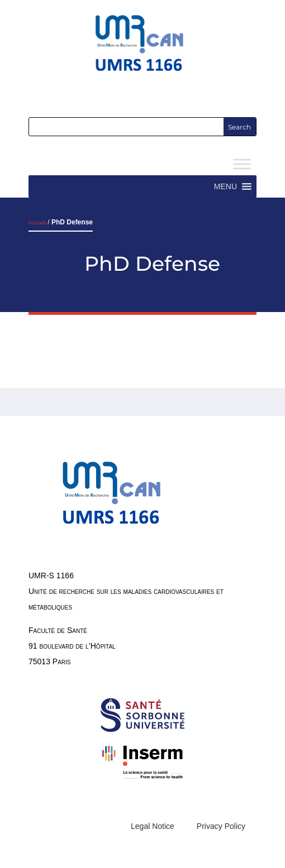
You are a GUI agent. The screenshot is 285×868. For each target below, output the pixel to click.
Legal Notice (153, 826)
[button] (225, 186)
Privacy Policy (221, 826)
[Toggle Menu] (242, 164)
